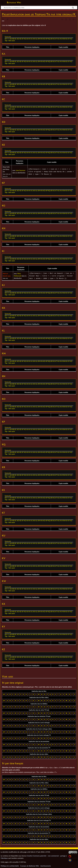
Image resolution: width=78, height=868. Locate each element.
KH (28, 39)
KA (11, 39)
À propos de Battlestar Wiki (30, 865)
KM (39, 39)
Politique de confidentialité (10, 865)
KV (61, 39)
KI (30, 39)
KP (47, 39)
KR (51, 39)
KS (54, 39)
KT (56, 39)
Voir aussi (12, 41)
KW (64, 39)
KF (23, 39)
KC (15, 39)
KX (66, 39)
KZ (71, 39)
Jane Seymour (21, 170)
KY (69, 39)
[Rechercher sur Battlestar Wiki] (39, 8)
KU (59, 39)
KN (42, 39)
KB (13, 39)
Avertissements (46, 865)
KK (34, 39)
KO (44, 39)
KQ (49, 39)
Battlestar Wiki (14, 2)
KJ (32, 39)
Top (6, 41)
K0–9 (7, 39)
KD (18, 39)
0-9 (4, 694)
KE (20, 39)
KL (36, 39)
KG (25, 39)
